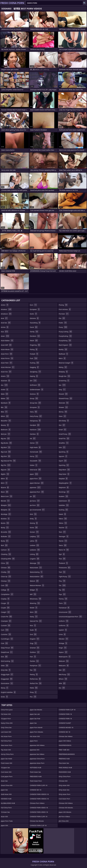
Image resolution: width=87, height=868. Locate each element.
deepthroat (7, 652)
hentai (34, 443)
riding (63, 367)
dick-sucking (7, 661)
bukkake (6, 536)
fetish (34, 341)
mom (34, 612)
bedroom (6, 430)
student (63, 496)
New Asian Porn (7, 745)
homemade (36, 452)
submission (64, 501)
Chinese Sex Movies (37, 821)
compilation (7, 594)
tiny (62, 581)
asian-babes (7, 341)
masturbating (36, 572)
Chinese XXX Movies (66, 808)
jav (33, 496)
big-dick (6, 456)
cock (5, 585)
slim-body (64, 421)
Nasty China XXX (7, 723)
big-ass (5, 438)
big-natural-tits (8, 461)
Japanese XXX (35, 750)
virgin (63, 648)
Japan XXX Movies (65, 812)
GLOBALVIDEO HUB (8, 803)
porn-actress (65, 309)
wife (62, 683)
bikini (4, 479)
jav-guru (35, 501)
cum (5, 630)
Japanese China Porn (37, 759)
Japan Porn (34, 741)
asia (5, 332)
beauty (5, 425)
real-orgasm (65, 345)
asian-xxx (6, 372)
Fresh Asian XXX (7, 763)
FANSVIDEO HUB (65, 772)
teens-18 (64, 550)
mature (34, 581)
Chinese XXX (63, 781)
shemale (64, 403)
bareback (6, 403)
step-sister (64, 474)
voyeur (63, 652)
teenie (63, 541)
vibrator (64, 639)
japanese (35, 487)
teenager (64, 536)
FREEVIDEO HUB (36, 776)
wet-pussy (64, 674)
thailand (63, 563)
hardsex (34, 434)
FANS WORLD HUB (65, 768)
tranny (63, 599)
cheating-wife (8, 559)
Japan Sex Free (35, 719)
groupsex (35, 407)
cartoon (5, 550)
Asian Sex (4, 781)
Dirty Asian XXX (64, 785)
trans (63, 603)
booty (5, 527)
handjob (35, 425)
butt (4, 545)
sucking (63, 510)
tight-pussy (65, 576)
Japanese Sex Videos (37, 754)
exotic (34, 314)
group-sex (35, 403)
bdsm (5, 416)
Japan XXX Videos (65, 741)
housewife (36, 461)
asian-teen (7, 363)
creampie (6, 621)
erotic (4, 697)
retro (62, 358)
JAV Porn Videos (64, 816)
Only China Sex (6, 727)
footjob (34, 354)
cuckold (6, 625)
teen (62, 532)
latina (34, 541)
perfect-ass (35, 679)
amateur (6, 309)
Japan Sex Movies (36, 710)
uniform (64, 621)
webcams (64, 666)
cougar (5, 603)
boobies (5, 519)
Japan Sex (4, 790)
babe (5, 394)
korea (34, 527)
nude (33, 630)
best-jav (6, 434)
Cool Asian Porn (64, 799)
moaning (35, 603)
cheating (6, 554)
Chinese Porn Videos (37, 803)
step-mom (64, 470)
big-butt (6, 447)
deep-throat (7, 648)
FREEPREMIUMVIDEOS (67, 754)
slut (62, 425)
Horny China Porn (7, 754)
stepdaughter (65, 483)
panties (34, 661)
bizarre (5, 487)
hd (33, 438)
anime (5, 327)
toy (62, 590)
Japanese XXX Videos (37, 745)
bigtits (5, 474)
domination (7, 683)
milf (33, 594)
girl (33, 381)
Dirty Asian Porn (65, 794)
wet (62, 670)
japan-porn (36, 479)
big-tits (6, 465)
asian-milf (6, 345)
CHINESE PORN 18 (65, 714)
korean (34, 532)
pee (33, 670)
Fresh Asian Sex (35, 772)
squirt (63, 461)
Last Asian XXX (6, 732)
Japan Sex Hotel (6, 759)
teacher (63, 527)
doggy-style (7, 674)
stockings (64, 492)
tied (62, 572)
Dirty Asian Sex (64, 790)
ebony (5, 688)
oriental (35, 648)
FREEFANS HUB (64, 759)
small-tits (64, 438)
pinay (33, 692)
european (35, 309)
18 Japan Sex (5, 768)
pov (62, 318)
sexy (62, 389)
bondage (6, 514)
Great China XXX (7, 785)
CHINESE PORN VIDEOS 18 (39, 794)
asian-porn (7, 354)
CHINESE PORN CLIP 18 (38, 825)
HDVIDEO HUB (6, 799)
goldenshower (37, 389)
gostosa (34, 394)
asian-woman (8, 367)
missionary (36, 599)
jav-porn (35, 505)
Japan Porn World (36, 727)
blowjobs (6, 510)
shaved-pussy (66, 398)
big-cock (6, 452)
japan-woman (37, 483)
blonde (5, 501)
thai (62, 559)
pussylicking (65, 341)
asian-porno (7, 358)
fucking (35, 363)
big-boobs (6, 443)
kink (33, 514)
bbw (4, 412)
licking (34, 554)
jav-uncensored (37, 510)
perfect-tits (36, 683)
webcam (64, 661)
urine (62, 634)
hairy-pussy (36, 416)
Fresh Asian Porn (36, 781)
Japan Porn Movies (36, 732)
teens (63, 545)
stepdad (63, 479)
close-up (6, 576)
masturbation (37, 576)
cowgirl (6, 612)
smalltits (64, 443)
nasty (34, 617)
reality (63, 349)
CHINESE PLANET (65, 723)
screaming (64, 381)
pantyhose (35, 666)
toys (62, 594)
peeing (34, 674)
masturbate (36, 568)
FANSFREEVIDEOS (65, 745)
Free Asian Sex (64, 763)
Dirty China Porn (65, 776)
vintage (63, 643)
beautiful (6, 421)
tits (62, 585)
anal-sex (6, 323)
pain (33, 657)
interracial (35, 470)
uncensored (65, 612)
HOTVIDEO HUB (36, 768)
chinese (6, 568)
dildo (5, 666)
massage (35, 563)
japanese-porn (37, 492)
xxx (62, 688)
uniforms (64, 625)
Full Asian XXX (6, 714)
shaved (63, 394)
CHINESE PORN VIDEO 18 (39, 808)
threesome (65, 568)
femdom (35, 336)
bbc (4, 407)
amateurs (6, 314)
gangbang (35, 372)
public (63, 323)
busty (5, 541)
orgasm (35, 639)
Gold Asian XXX (6, 794)
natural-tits (36, 621)
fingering (35, 345)
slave (62, 416)
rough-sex (64, 376)
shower (63, 407)
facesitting (35, 323)
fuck (34, 358)
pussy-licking (65, 332)
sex (62, 385)
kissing (34, 523)
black (5, 492)
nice (33, 625)
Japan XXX (4, 825)
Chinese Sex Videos (66, 736)
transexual (64, 608)
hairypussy (35, 421)
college (5, 590)
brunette (6, 532)
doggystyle (7, 679)
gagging (34, 367)
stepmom (64, 487)
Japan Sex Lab (35, 714)
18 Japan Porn (6, 719)
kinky (33, 519)
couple (5, 608)
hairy (34, 412)
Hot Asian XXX (35, 736)
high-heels (35, 447)
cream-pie (6, 617)
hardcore (35, 430)
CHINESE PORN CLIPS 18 (39, 785)
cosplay (5, 599)
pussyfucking (65, 336)
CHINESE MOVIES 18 (66, 727)
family (34, 332)
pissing (63, 305)
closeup (6, 581)
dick (4, 657)
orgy (34, 643)
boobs (5, 523)
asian (5, 336)
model (34, 608)
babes (5, 398)
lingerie (35, 559)
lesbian (35, 545)
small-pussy (65, 434)
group (34, 398)
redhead (63, 354)
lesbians (35, 550)
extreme (34, 318)
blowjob (6, 505)
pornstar (64, 314)
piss (33, 697)
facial (34, 327)
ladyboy (35, 536)
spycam (63, 456)
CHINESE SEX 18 (36, 790)
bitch (4, 483)
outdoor (35, 652)
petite (34, 688)
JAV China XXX (64, 821)
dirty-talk (6, 670)
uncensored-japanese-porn (70, 617)
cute (4, 643)
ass (4, 385)
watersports (65, 657)
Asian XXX (4, 816)
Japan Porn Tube (7, 821)
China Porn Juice (7, 710)
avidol (5, 389)
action (5, 305)
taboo (63, 519)
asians (5, 376)
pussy (63, 327)
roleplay (63, 372)
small (63, 430)
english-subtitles (8, 692)
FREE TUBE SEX (64, 750)
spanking (64, 452)
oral (33, 634)
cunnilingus (7, 639)
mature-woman (37, 585)
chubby (6, 572)
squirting (64, 465)
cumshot (6, 634)
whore (63, 679)
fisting (34, 349)
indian (34, 465)
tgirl (62, 554)
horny (34, 456)
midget (34, 590)
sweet (62, 514)
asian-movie (7, 349)
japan (34, 474)
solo (62, 447)
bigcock (6, 470)
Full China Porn (6, 741)
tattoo (63, 523)
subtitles (64, 505)
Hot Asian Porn (6, 736)
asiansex (6, 381)
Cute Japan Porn (7, 776)
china (5, 563)
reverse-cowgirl (66, 363)
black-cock (7, 496)
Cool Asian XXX (6, 772)
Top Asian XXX (6, 750)
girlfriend (35, 385)
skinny (63, 412)
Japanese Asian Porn (37, 763)
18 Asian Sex (5, 812)
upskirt (63, 630)
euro (33, 305)
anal (4, 318)
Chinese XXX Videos (66, 803)
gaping (34, 376)
